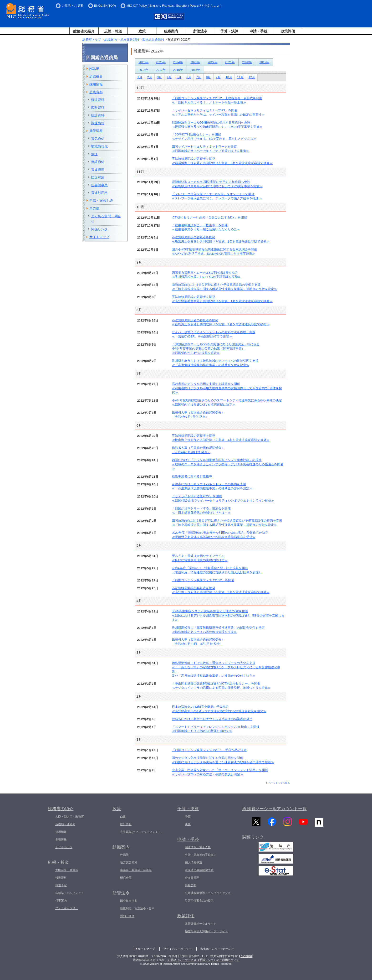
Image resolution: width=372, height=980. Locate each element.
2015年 (195, 70)
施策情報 (96, 131)
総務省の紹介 (84, 31)
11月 (240, 77)
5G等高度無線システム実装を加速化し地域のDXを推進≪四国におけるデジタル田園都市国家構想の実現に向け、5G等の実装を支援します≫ (228, 615)
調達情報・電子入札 (198, 847)
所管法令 (200, 31)
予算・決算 (229, 31)
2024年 (178, 62)
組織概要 (96, 77)
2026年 (144, 62)
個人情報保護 (194, 862)
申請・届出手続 (101, 201)
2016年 (178, 70)
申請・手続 (258, 31)
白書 (123, 817)
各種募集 (61, 840)
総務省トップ (92, 39)
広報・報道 (113, 31)
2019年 (264, 62)
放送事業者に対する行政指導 (192, 476)
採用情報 (96, 84)
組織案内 (171, 31)
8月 (208, 77)
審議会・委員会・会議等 (136, 870)
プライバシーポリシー (178, 949)
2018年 (144, 70)
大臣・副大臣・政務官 (70, 817)
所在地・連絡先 (65, 824)
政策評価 (288, 31)
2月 (150, 77)
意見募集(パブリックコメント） (141, 832)
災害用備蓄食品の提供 (199, 901)
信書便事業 (99, 185)
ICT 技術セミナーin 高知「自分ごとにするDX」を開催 (209, 217)
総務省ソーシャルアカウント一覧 (275, 809)
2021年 (230, 62)
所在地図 (246, 956)
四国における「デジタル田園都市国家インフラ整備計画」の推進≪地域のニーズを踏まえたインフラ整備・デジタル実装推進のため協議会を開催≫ (228, 464)
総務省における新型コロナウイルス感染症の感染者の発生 (212, 719)
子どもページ (64, 847)
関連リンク (253, 839)
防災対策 (98, 177)
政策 (142, 31)
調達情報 (98, 123)
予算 (188, 817)
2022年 (212, 62)
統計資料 (98, 115)
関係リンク (99, 229)
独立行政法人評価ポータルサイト (206, 931)
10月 (229, 77)
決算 (188, 824)
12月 (252, 77)
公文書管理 (192, 878)
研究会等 (126, 878)
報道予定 (61, 885)
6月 (189, 77)
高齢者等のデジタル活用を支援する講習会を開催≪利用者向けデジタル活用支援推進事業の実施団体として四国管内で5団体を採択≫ (227, 388)
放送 (94, 154)
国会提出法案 (129, 901)
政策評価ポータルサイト (201, 924)
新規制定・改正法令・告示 (137, 908)
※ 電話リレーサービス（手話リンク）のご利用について (203, 960)
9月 (218, 77)
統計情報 (126, 824)
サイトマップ (99, 237)
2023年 (195, 62)
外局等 (124, 855)
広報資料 (98, 108)
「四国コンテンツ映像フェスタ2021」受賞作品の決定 (209, 750)
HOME (94, 69)
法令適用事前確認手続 (199, 870)
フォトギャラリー (67, 908)
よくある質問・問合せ (106, 219)
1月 (140, 77)
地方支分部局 (130, 39)
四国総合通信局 (153, 39)
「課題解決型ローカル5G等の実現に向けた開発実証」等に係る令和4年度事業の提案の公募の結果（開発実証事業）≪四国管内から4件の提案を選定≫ (216, 349)
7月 (199, 77)
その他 (94, 208)
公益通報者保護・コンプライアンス (208, 893)
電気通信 (98, 139)
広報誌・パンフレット (70, 893)
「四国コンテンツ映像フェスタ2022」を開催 (203, 580)
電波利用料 (99, 193)
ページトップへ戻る (279, 783)
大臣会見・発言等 (67, 870)
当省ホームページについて (217, 949)
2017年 (161, 70)
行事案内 (61, 901)
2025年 (161, 62)
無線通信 (98, 162)
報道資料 (98, 100)
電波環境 (98, 170)
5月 (179, 77)
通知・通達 (127, 916)
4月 (169, 77)
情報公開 (191, 885)
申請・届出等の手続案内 (201, 855)
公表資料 (96, 92)
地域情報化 (99, 146)
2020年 (247, 62)
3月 (159, 77)
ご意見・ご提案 (73, 6)
